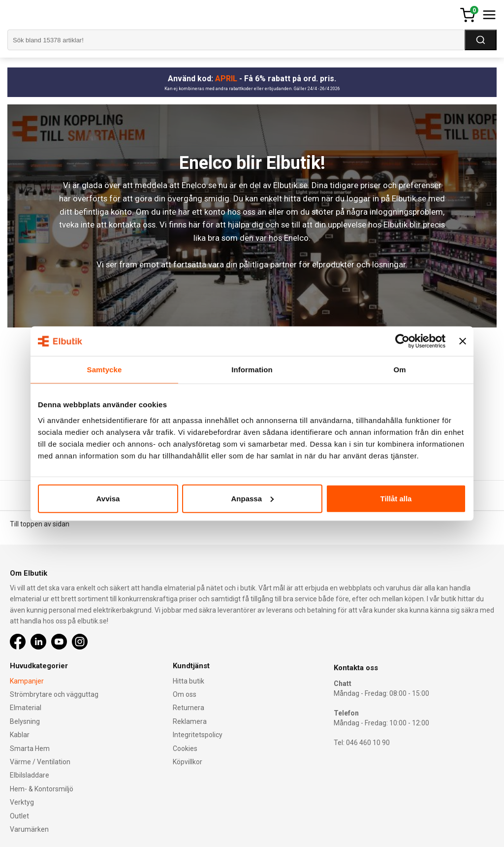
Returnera (189, 708)
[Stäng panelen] (463, 341)
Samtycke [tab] (105, 370)
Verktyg (22, 802)
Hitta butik (189, 681)
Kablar (20, 735)
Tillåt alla (396, 498)
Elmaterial (26, 708)
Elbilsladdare (30, 775)
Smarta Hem (30, 749)
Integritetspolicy (198, 735)
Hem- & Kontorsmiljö (42, 789)
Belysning (25, 721)
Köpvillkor (188, 762)
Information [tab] (252, 370)
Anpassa (252, 498)
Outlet (19, 816)
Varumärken (29, 829)
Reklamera (190, 721)
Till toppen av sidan (40, 524)
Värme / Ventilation (40, 762)
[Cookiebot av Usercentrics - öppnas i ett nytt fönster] (402, 341)
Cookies (185, 749)
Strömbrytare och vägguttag (54, 694)
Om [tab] (399, 370)
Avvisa (108, 498)
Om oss (185, 694)
